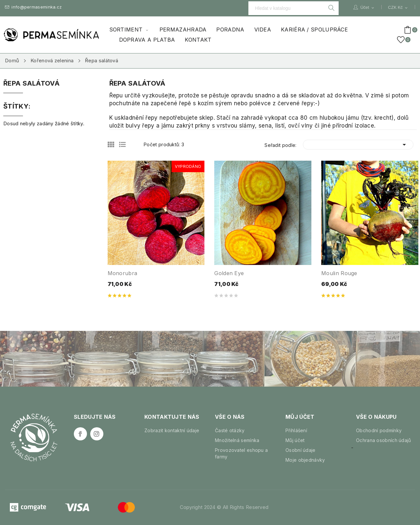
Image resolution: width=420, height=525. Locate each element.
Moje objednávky (305, 460)
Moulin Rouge (339, 273)
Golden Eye (229, 273)
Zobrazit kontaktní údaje (172, 430)
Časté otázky (230, 430)
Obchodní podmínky (379, 430)
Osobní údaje (301, 450)
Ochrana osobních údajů (384, 440)
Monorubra (123, 273)
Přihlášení (296, 430)
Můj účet (295, 440)
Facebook (80, 434)
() (402, 40)
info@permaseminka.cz (33, 7)
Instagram (97, 434)
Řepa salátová (31, 84)
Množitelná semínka (237, 440)
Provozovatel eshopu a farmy (241, 453)
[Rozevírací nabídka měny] (398, 8)
